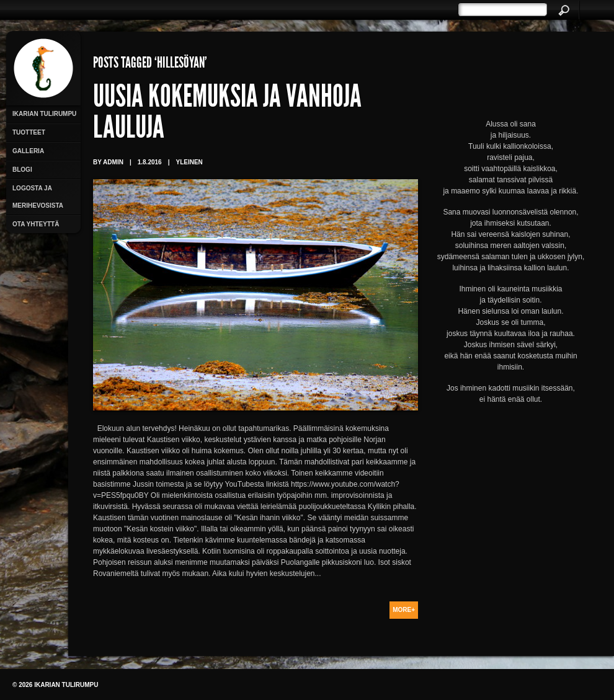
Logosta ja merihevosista (38, 197)
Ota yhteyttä (36, 224)
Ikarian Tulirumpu (44, 114)
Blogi (22, 170)
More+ (404, 610)
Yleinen (189, 162)
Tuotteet (29, 132)
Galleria (28, 151)
